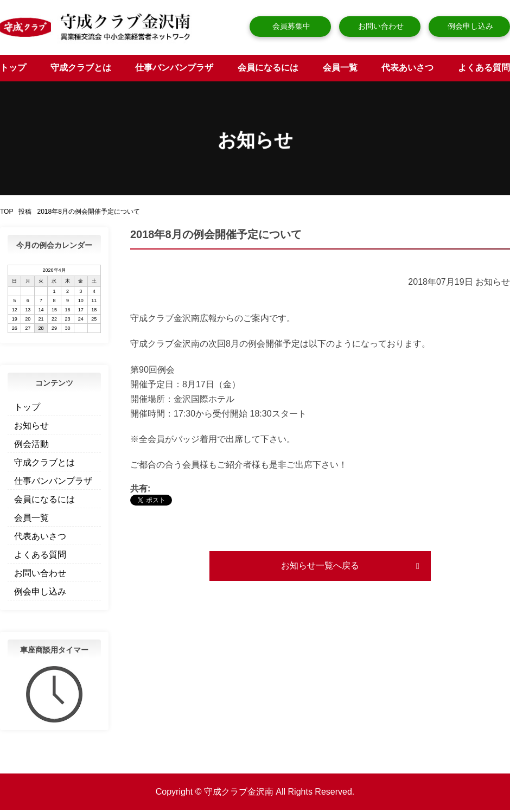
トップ (13, 70)
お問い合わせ (380, 26)
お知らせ (31, 428)
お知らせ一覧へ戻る (320, 568)
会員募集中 (290, 26)
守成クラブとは (81, 70)
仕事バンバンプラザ (174, 70)
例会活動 (31, 446)
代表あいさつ (407, 70)
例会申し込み (469, 26)
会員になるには (268, 70)
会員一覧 (340, 70)
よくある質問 (484, 70)
